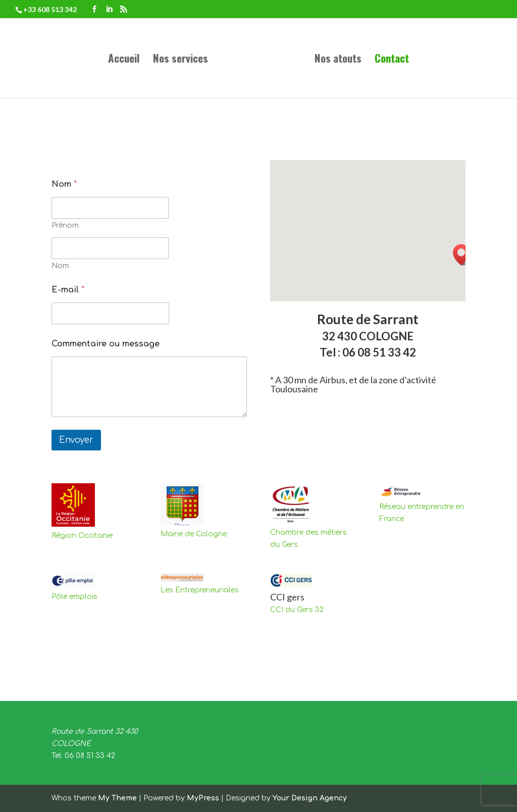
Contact (392, 60)
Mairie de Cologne (194, 534)
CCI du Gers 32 (297, 610)
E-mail (68, 290)
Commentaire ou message (106, 344)
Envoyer (76, 440)
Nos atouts (338, 60)
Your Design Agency (310, 798)
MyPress (203, 798)
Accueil (124, 60)
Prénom (65, 225)
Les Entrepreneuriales (200, 590)
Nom (60, 266)
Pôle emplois (74, 597)
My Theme (117, 798)
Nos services (180, 60)
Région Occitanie (82, 536)
